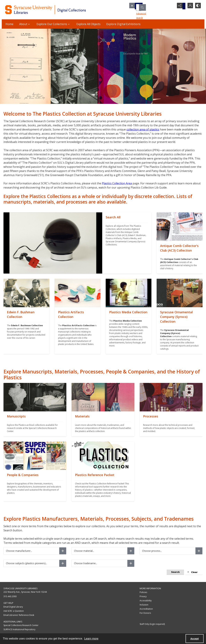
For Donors (145, 613)
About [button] (25, 24)
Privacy (143, 596)
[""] (127, 243)
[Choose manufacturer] (63, 551)
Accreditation (146, 609)
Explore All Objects (88, 24)
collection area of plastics (143, 129)
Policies (143, 592)
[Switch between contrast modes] (198, 6)
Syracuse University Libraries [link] (21, 588)
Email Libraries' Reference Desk (19, 615)
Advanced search (140, 12)
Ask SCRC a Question (14, 611)
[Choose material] (131, 551)
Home (9, 24)
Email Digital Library (13, 607)
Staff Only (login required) (152, 624)
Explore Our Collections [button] (54, 24)
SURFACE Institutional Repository (19, 629)
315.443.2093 (10, 596)
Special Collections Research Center (21, 625)
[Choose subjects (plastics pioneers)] (63, 563)
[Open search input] (172, 6)
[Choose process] (199, 551)
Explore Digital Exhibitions (123, 24)
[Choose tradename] (131, 563)
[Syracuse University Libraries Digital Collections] (55, 10)
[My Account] (189, 6)
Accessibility (146, 601)
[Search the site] (146, 6)
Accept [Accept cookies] (195, 639)
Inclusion (144, 605)
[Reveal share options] (180, 6)
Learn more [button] (91, 639)
